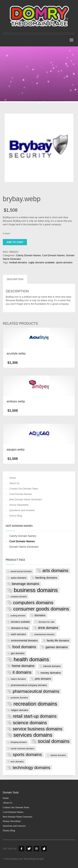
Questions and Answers (22, 510)
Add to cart (15, 242)
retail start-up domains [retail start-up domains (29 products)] (35, 716)
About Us (14, 483)
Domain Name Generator (24, 547)
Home (13, 478)
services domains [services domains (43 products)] (33, 735)
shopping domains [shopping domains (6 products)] (19, 742)
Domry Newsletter (19, 505)
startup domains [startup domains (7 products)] (58, 755)
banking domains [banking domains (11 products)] (46, 578)
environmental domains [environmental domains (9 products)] (24, 641)
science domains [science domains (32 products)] (30, 723)
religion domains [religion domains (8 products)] (20, 710)
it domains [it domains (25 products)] (22, 672)
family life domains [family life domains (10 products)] (58, 641)
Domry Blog (16, 516)
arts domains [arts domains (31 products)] (55, 570)
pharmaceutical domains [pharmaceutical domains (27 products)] (36, 691)
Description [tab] (15, 279)
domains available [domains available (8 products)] (20, 622)
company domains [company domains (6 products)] (19, 597)
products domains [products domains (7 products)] (19, 697)
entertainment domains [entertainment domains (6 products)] (44, 634)
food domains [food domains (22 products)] (24, 647)
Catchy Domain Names (28, 255)
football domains (18, 262)
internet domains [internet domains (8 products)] (52, 666)
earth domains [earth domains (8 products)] (18, 634)
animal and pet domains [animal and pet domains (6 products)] (21, 571)
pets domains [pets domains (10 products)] (43, 679)
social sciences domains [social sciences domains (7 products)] (22, 748)
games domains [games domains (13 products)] (57, 647)
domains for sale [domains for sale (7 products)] (46, 622)
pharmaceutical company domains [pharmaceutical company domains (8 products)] (29, 685)
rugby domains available (42, 262)
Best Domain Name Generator (26, 499)
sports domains (64, 262)
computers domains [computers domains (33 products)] (33, 603)
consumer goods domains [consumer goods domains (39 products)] (41, 609)
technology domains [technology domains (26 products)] (32, 768)
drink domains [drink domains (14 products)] (48, 628)
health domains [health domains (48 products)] (31, 660)
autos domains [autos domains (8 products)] (19, 578)
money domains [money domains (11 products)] (51, 673)
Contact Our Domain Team (24, 489)
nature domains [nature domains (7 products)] (18, 679)
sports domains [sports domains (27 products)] (27, 754)
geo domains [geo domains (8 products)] (18, 653)
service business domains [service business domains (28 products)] (38, 729)
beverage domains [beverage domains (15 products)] (26, 584)
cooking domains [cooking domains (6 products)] (18, 616)
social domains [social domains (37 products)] (54, 741)
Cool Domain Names (53, 255)
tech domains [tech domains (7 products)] (17, 761)
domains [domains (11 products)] (40, 615)
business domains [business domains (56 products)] (36, 590)
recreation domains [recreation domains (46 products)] (35, 704)
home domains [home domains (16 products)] (23, 666)
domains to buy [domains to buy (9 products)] (20, 628)
